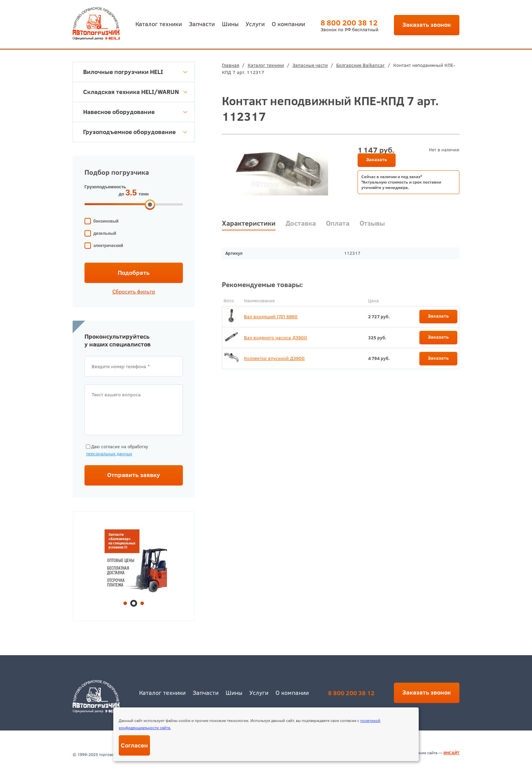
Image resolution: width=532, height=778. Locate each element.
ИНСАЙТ (451, 753)
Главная (231, 65)
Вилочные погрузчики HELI (135, 72)
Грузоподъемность (105, 187)
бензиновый (106, 221)
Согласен (134, 745)
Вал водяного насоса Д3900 (275, 338)
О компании (288, 24)
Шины (230, 24)
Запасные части (310, 65)
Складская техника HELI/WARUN (135, 92)
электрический (108, 246)
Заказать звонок (427, 25)
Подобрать (134, 273)
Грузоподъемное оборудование (135, 132)
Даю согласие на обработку (116, 450)
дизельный (105, 233)
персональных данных (109, 454)
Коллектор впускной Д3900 (274, 358)
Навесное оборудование (135, 112)
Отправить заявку (134, 475)
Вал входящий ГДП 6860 (271, 317)
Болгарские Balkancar (360, 65)
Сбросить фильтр (134, 291)
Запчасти (202, 24)
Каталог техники (159, 24)
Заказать (377, 159)
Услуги (255, 24)
